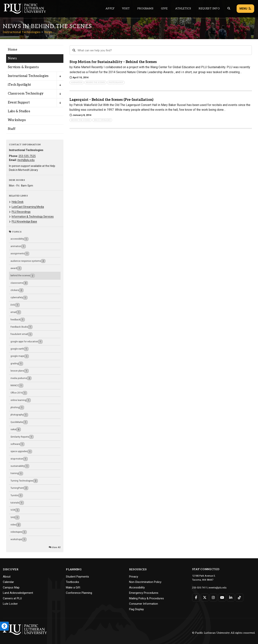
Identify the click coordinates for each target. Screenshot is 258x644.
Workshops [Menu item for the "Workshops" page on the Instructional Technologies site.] (17, 120)
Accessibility (137, 587)
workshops (19, 539)
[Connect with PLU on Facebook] (196, 598)
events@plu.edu (218, 588)
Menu (245, 9)
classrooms (19, 283)
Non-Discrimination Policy (145, 582)
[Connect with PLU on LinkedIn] (231, 598)
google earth (19, 349)
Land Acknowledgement (18, 593)
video (16, 525)
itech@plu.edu (26, 160)
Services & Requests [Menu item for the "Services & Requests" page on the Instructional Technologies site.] (23, 67)
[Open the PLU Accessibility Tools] (4, 626)
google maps (20, 356)
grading (17, 364)
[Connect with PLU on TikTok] (239, 598)
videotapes (19, 532)
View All (55, 547)
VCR (15, 510)
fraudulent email (21, 334)
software (17, 444)
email (16, 312)
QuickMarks (19, 422)
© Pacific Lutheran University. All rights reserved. (224, 633)
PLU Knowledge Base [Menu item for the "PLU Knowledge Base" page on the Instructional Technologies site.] (24, 221)
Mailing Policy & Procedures (146, 598)
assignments (20, 254)
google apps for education (27, 342)
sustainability (20, 466)
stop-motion (19, 459)
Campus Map (11, 587)
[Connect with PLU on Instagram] (213, 598)
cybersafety (19, 298)
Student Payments (77, 577)
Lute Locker (10, 604)
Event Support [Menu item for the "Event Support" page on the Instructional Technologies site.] (19, 103)
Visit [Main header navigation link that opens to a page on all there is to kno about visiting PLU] (126, 8)
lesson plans (20, 371)
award (16, 268)
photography (19, 415)
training (17, 474)
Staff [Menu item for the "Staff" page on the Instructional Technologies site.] (12, 129)
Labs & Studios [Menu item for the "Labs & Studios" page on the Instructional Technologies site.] (19, 111)
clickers (17, 290)
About (7, 577)
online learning (21, 400)
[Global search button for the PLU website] (229, 8)
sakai (16, 429)
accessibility (19, 239)
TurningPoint (19, 488)
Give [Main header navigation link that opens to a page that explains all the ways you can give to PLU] (164, 8)
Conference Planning (79, 593)
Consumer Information (144, 604)
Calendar (8, 582)
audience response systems (28, 261)
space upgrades (21, 452)
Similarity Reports (22, 437)
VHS (15, 518)
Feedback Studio (21, 327)
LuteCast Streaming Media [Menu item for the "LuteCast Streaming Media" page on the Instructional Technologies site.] (28, 207)
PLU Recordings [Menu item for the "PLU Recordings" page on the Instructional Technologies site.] (21, 212)
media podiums (21, 378)
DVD (15, 305)
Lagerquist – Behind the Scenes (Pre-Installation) (111, 100)
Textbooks (72, 582)
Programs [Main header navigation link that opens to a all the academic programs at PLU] (145, 8)
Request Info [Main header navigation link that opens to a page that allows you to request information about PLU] (209, 8)
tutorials (17, 503)
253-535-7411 (200, 588)
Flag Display (136, 609)
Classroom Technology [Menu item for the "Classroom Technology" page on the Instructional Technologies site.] (26, 94)
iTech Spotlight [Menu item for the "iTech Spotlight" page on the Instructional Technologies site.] (19, 85)
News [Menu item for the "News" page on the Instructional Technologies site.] (12, 58)
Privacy (134, 577)
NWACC (17, 386)
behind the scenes (23, 276)
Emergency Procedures (144, 593)
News (48, 32)
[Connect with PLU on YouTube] (222, 598)
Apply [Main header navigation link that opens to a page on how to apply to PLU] (110, 8)
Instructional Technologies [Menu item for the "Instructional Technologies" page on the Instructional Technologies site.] (28, 76)
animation (18, 246)
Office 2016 (19, 393)
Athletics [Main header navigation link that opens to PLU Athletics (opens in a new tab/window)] (183, 8)
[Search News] (161, 50)
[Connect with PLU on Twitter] (205, 598)
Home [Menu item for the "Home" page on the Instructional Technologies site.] (13, 50)
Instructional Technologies (22, 32)
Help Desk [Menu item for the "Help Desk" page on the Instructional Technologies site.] (18, 202)
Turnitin (17, 496)
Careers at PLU (12, 598)
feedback (18, 320)
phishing (17, 408)
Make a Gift (73, 587)
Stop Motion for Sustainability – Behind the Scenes (113, 62)
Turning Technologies (24, 481)
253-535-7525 (27, 156)
